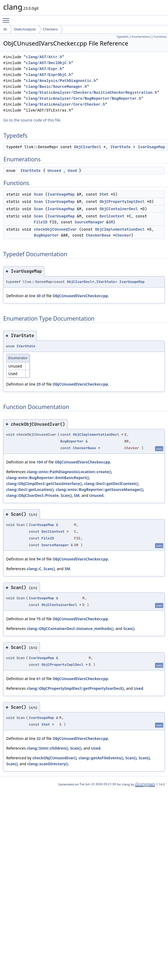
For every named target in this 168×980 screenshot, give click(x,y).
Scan (38, 194)
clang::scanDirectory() (48, 764)
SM (111, 222)
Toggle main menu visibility (7, 18)
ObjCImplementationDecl (120, 229)
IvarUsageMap (151, 147)
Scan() (66, 495)
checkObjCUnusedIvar (55, 229)
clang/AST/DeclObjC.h (48, 63)
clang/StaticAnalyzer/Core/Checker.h (65, 104)
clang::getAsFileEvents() (101, 758)
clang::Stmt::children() (47, 748)
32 (38, 738)
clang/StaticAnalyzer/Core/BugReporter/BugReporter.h (83, 98)
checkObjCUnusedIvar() (54, 758)
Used (72, 171)
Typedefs (123, 37)
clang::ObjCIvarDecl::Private (32, 495)
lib (5, 29)
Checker (123, 235)
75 (38, 619)
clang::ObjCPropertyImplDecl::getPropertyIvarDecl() (75, 688)
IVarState (120, 147)
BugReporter (46, 235)
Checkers (50, 29)
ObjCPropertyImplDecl (122, 202)
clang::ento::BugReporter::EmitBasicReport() (48, 478)
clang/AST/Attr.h (44, 57)
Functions (160, 37)
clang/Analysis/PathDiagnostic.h (61, 81)
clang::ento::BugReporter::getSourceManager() (99, 489)
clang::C (34, 569)
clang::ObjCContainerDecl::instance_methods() (70, 628)
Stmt (104, 194)
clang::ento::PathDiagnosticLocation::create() (69, 472)
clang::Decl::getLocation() (30, 489)
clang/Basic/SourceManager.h (56, 87)
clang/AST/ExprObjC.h (48, 75)
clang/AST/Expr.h (44, 69)
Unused (54, 171)
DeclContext (112, 216)
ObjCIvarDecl (88, 147)
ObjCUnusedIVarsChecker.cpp (80, 296)
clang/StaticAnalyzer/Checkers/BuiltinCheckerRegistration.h (91, 93)
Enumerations (141, 37)
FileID (41, 222)
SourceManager (89, 222)
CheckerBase (98, 235)
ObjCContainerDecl (119, 209)
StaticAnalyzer (25, 29)
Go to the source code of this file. (32, 120)
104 (40, 462)
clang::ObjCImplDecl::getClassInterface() (44, 484)
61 (38, 679)
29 (38, 384)
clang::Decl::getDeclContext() (111, 484)
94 (38, 559)
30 (38, 296)
